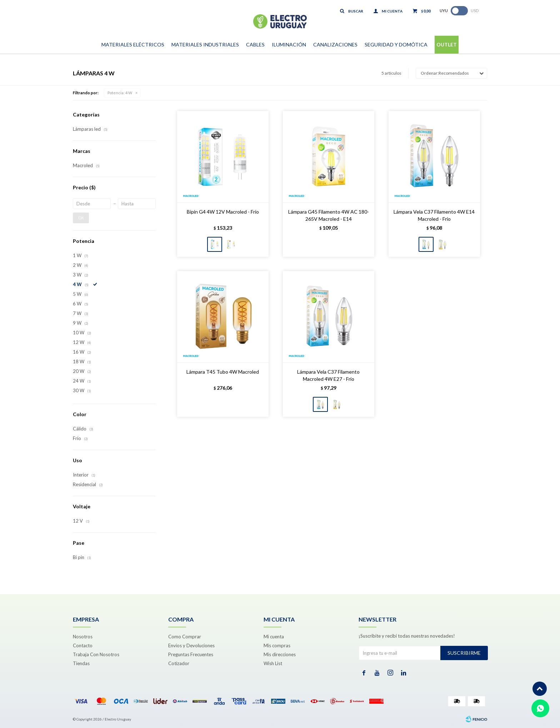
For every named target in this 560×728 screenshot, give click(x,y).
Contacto (83, 645)
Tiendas (81, 663)
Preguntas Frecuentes (191, 654)
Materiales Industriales (205, 44)
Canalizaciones (335, 44)
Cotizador (179, 663)
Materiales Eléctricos (133, 44)
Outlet (447, 44)
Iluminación (289, 44)
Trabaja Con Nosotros (96, 654)
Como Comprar (185, 637)
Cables (255, 44)
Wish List (273, 663)
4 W (120, 93)
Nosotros (83, 637)
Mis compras (277, 645)
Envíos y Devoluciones (191, 645)
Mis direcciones (280, 654)
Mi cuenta (274, 637)
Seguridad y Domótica (396, 44)
